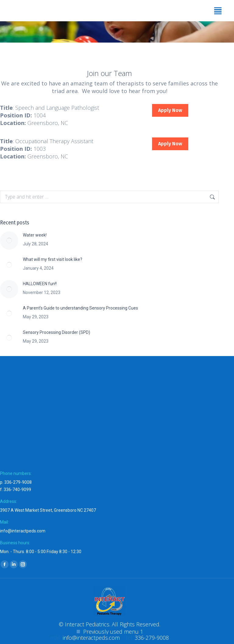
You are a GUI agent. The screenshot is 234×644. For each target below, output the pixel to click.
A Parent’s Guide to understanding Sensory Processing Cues (80, 308)
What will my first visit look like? (53, 259)
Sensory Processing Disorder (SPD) (57, 332)
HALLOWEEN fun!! (40, 284)
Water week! (35, 235)
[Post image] (9, 241)
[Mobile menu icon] (218, 11)
